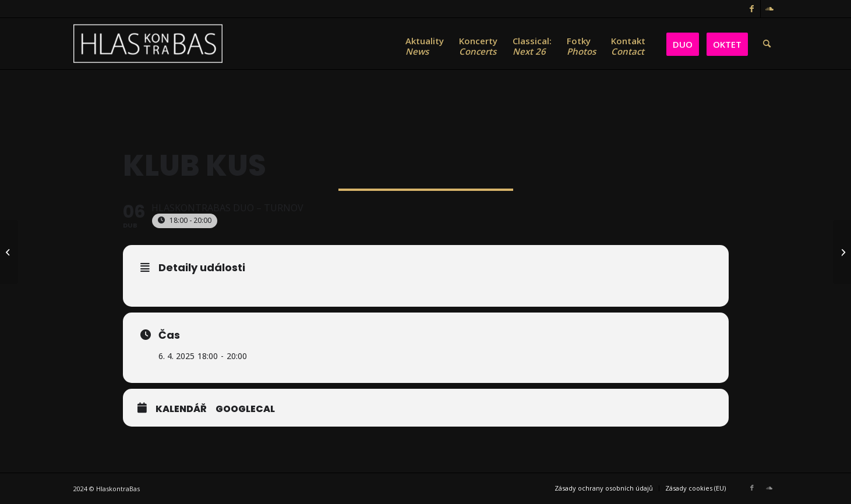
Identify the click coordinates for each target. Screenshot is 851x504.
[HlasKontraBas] (148, 44)
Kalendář (181, 409)
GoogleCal (245, 409)
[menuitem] (425, 44)
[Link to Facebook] (752, 9)
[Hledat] (767, 44)
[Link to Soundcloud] (769, 9)
